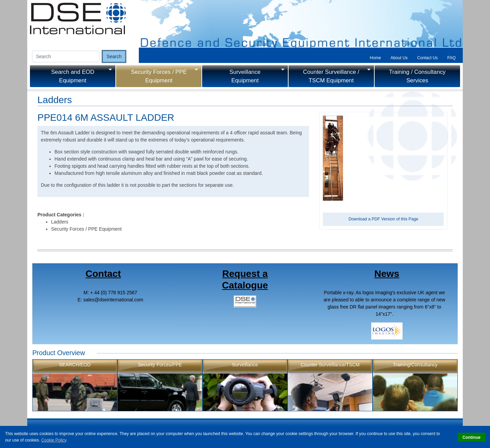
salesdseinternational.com (113, 300)
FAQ (451, 58)
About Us (399, 58)
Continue (471, 437)
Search (114, 56)
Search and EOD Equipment (73, 76)
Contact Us (428, 58)
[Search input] (66, 56)
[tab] (375, 58)
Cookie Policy (54, 440)
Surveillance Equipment (245, 76)
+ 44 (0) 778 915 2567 (114, 293)
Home (375, 58)
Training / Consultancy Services (417, 76)
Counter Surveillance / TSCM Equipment (331, 76)
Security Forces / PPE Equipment (159, 76)
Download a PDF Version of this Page (383, 219)
